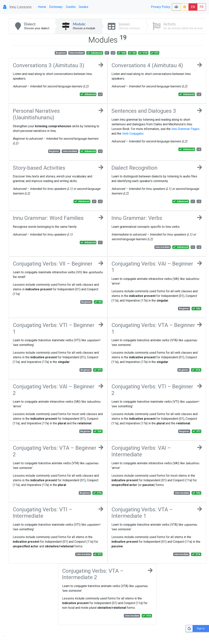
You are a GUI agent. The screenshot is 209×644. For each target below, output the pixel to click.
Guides (84, 7)
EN (193, 7)
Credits (71, 7)
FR (202, 7)
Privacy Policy (161, 7)
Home (42, 7)
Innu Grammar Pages (185, 129)
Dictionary (56, 7)
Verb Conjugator (133, 134)
